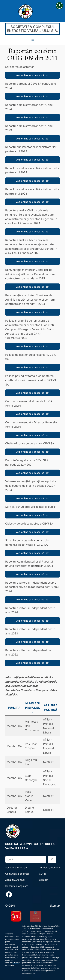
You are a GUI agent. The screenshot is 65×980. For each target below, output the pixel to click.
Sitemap (55, 906)
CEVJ (12, 906)
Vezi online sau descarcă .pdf (33, 75)
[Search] (52, 859)
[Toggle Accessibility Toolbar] (59, 6)
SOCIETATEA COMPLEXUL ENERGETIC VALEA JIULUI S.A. (32, 29)
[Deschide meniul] (33, 40)
